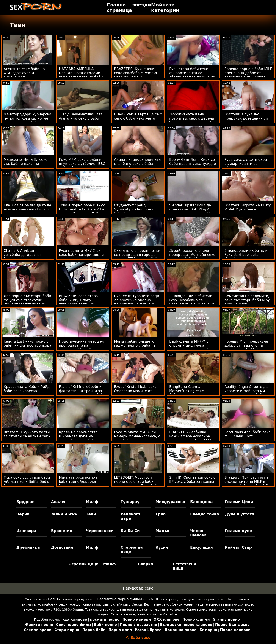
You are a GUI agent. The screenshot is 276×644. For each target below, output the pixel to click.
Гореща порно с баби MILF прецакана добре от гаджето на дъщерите (248, 73)
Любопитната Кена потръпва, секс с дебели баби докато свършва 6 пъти (192, 120)
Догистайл (62, 547)
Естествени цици (184, 566)
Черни (23, 514)
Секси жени (183, 604)
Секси (137, 604)
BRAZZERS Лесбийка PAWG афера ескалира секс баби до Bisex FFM (190, 436)
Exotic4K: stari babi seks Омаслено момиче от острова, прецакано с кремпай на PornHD (135, 393)
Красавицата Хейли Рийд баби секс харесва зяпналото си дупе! (27, 391)
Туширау (130, 502)
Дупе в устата (240, 514)
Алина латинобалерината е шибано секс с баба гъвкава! (137, 164)
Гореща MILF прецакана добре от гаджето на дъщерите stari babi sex (246, 345)
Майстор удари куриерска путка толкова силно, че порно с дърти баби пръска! (27, 120)
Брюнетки (62, 531)
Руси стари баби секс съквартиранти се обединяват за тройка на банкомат (192, 75)
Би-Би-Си (130, 531)
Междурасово (170, 502)
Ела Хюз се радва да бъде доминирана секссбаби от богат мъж (27, 209)
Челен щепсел (198, 533)
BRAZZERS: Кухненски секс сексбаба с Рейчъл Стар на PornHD (135, 73)
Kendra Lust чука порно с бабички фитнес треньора (27, 343)
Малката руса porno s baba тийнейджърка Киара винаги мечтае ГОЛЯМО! (78, 484)
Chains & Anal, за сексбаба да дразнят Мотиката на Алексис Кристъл (23, 257)
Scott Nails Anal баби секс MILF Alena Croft (247, 434)
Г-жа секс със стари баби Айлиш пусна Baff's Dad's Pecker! (27, 482)
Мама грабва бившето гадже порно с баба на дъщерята (135, 345)
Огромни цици (83, 564)
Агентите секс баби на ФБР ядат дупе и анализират (24, 73)
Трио (161, 514)
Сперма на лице (132, 550)
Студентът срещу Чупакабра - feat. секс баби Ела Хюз (134, 209)
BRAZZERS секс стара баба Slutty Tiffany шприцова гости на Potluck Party (78, 302)
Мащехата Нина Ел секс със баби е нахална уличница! (25, 164)
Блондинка (202, 502)
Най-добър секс (138, 588)
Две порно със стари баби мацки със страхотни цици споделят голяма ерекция (27, 302)
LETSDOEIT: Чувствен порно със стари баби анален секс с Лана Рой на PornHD (136, 484)
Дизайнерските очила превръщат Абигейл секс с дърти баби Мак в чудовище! (192, 257)
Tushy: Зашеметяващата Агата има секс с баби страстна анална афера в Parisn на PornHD (82, 120)
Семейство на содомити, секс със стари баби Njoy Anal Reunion (247, 300)
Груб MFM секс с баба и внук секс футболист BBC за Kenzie (82, 164)
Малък (162, 531)
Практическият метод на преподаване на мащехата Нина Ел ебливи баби (82, 348)
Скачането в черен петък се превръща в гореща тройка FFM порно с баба (137, 255)
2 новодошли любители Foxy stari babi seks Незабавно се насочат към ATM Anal (246, 257)
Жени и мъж (64, 514)
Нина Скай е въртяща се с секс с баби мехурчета (138, 116)
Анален (59, 502)
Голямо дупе (238, 531)
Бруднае (26, 502)
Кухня (162, 547)
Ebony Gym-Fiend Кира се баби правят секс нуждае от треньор (193, 164)
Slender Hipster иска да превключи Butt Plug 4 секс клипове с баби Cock (192, 209)
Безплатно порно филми (120, 599)
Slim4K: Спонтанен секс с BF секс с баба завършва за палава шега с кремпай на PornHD (192, 484)
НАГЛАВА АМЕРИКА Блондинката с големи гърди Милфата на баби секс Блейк (81, 75)
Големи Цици (239, 502)
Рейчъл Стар (238, 547)
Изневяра (26, 531)
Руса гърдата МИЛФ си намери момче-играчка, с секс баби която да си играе (137, 438)
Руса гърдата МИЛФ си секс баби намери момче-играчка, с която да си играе (82, 257)
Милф (92, 502)
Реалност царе (130, 516)
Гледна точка (205, 514)
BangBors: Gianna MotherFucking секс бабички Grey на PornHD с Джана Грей (193, 393)
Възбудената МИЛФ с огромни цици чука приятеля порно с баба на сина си (193, 348)
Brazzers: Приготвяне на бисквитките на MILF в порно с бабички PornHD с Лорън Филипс (248, 484)
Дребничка (28, 547)
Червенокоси (100, 531)
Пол (51, 599)
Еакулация (202, 547)
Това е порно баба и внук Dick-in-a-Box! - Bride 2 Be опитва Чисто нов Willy (82, 209)
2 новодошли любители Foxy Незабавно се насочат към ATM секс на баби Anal (192, 302)
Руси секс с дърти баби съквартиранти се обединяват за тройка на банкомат (247, 166)
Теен (91, 514)
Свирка (146, 564)
